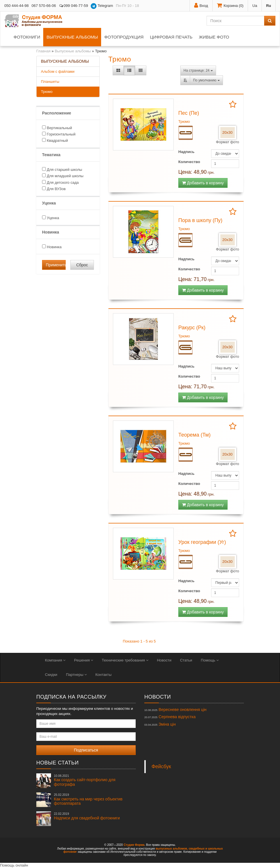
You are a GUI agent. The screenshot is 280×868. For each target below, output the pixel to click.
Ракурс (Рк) (192, 328)
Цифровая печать (171, 37)
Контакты (103, 675)
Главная (43, 51)
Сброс (82, 265)
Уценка (51, 218)
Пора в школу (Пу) (200, 220)
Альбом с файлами (58, 71)
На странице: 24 (198, 70)
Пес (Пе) (189, 113)
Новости (164, 660)
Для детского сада (60, 182)
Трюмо (47, 92)
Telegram (102, 6)
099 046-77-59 (73, 6)
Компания (55, 660)
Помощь (210, 660)
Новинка (52, 247)
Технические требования (125, 660)
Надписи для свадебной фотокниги (87, 816)
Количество (189, 162)
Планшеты (50, 82)
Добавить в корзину (203, 183)
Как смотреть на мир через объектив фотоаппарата (88, 799)
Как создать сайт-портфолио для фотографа (85, 780)
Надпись (186, 152)
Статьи (186, 660)
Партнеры (76, 675)
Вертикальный (57, 128)
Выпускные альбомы (72, 37)
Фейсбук (161, 766)
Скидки (51, 675)
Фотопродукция (124, 37)
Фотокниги (27, 37)
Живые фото (214, 37)
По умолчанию (206, 80)
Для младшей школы (63, 176)
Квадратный (55, 140)
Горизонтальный (59, 134)
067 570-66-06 (44, 6)
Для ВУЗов (54, 189)
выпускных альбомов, (172, 849)
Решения (84, 660)
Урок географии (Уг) (202, 542)
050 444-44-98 (17, 6)
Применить (56, 265)
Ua (255, 6)
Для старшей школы (62, 169)
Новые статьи (57, 763)
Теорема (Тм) (194, 435)
